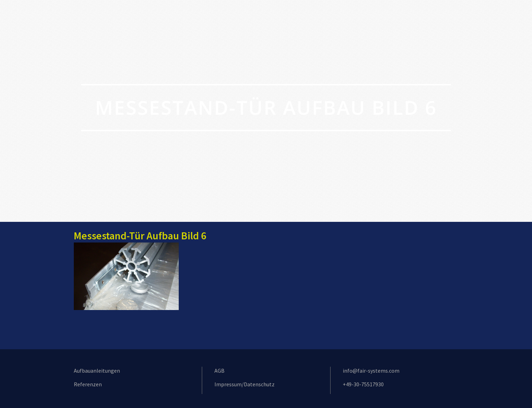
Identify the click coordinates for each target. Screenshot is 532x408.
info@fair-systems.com (371, 371)
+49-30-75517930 (363, 384)
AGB (219, 371)
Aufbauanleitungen (97, 371)
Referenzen (88, 384)
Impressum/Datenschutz (244, 384)
